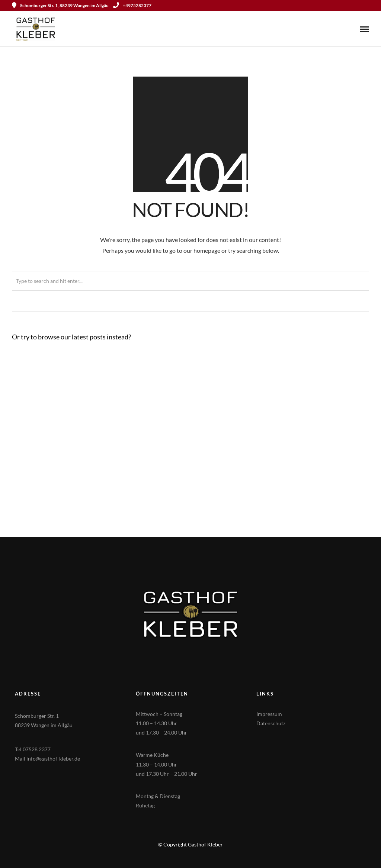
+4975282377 (132, 5)
